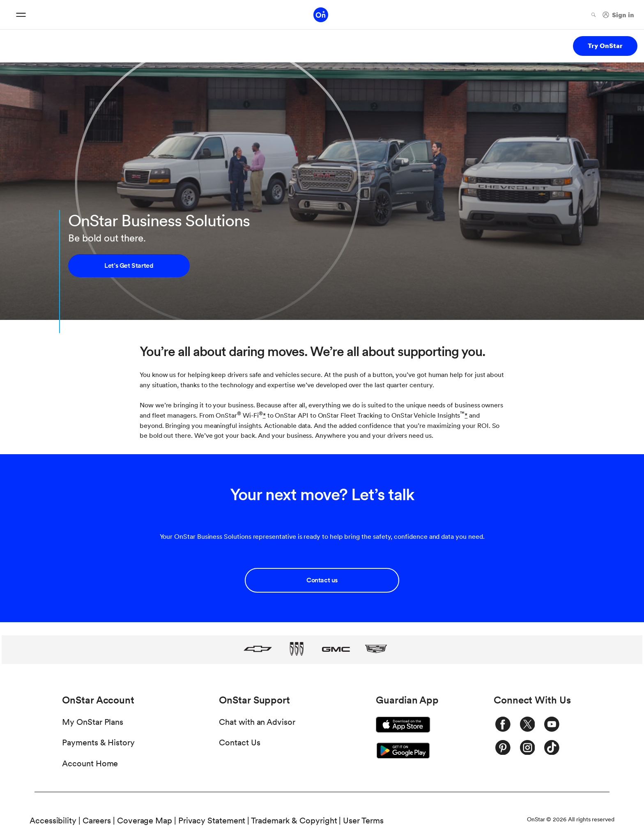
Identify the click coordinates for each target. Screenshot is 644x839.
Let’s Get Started (129, 265)
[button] (264, 415)
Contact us (322, 580)
